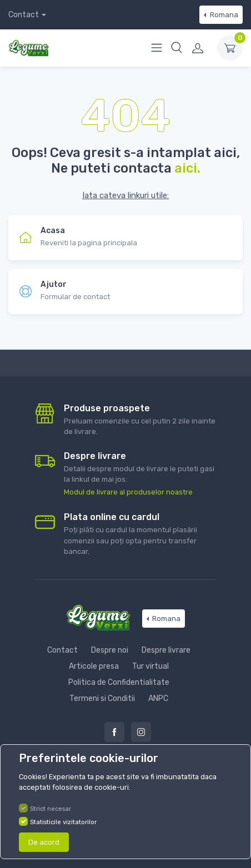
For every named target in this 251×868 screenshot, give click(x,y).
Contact (24, 15)
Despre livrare (166, 650)
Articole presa (94, 666)
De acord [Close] (44, 842)
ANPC (158, 698)
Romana (223, 15)
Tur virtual (150, 666)
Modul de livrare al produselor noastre (128, 492)
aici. (187, 168)
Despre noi (110, 650)
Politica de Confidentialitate (119, 682)
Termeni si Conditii (102, 698)
